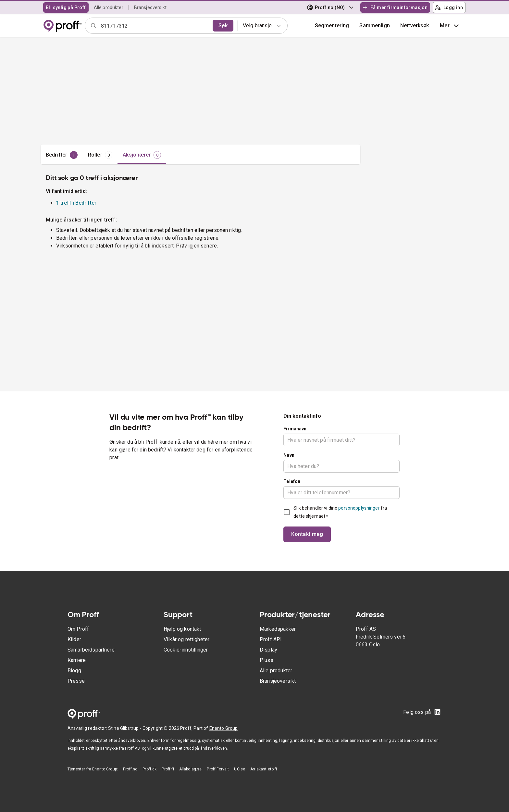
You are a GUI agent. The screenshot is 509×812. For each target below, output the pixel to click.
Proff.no (130, 769)
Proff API (271, 639)
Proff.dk (149, 769)
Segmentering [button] (332, 25)
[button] (375, 26)
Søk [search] (223, 25)
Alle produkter (109, 7)
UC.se (240, 769)
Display (268, 650)
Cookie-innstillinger (186, 650)
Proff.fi (168, 769)
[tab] (62, 155)
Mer (450, 26)
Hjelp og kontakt (182, 629)
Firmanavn (295, 429)
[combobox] (155, 26)
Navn (289, 455)
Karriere (77, 660)
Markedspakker (278, 629)
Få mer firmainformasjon (395, 7)
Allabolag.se (191, 769)
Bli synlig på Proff (66, 7)
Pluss (267, 660)
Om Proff (78, 629)
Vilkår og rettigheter (186, 639)
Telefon (292, 481)
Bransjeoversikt (150, 7)
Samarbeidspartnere (91, 650)
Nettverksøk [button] (415, 25)
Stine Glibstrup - (125, 728)
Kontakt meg (307, 534)
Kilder (74, 639)
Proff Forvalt (218, 769)
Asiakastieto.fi (264, 769)
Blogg (74, 671)
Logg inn (449, 7)
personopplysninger (359, 508)
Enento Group (224, 728)
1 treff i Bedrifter (76, 203)
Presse (76, 681)
